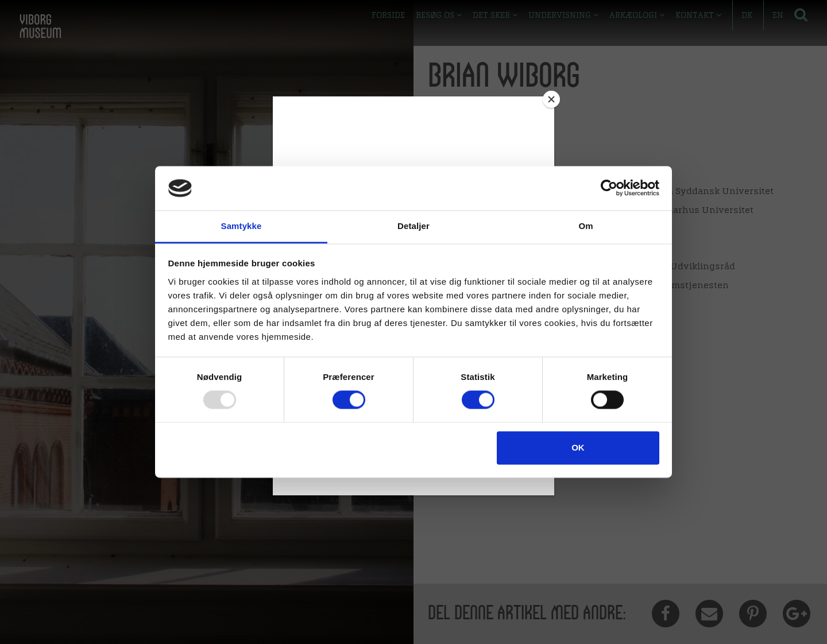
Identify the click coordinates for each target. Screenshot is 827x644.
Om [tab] (586, 226)
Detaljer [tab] (413, 226)
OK (578, 447)
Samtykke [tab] (241, 226)
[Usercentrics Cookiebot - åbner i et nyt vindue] (609, 188)
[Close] (551, 99)
